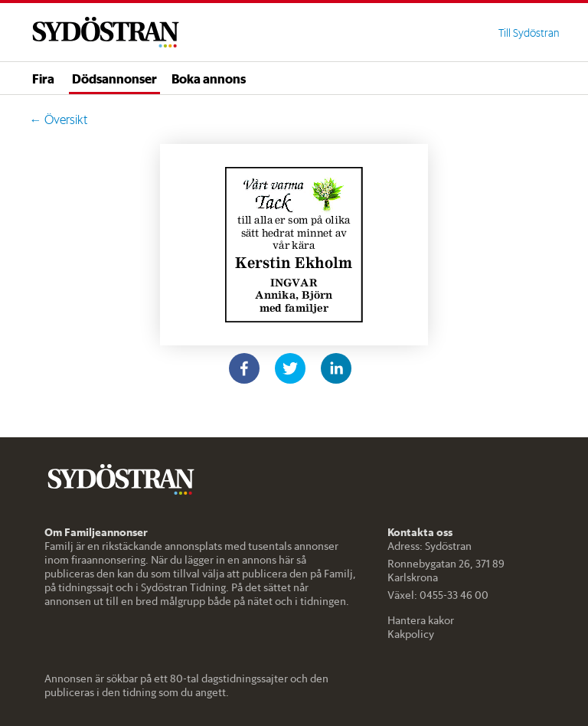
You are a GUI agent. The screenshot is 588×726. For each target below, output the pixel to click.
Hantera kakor (421, 620)
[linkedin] (336, 368)
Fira (43, 78)
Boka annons (209, 78)
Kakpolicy (411, 634)
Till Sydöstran (529, 33)
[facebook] (244, 368)
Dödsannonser (114, 78)
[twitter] (290, 368)
